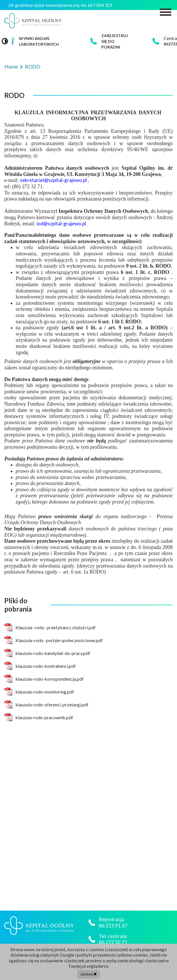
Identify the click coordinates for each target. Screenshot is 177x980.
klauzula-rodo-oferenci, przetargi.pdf (46, 704)
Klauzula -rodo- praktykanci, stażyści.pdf (50, 627)
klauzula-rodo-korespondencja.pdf (44, 679)
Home (12, 67)
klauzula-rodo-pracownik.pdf (39, 717)
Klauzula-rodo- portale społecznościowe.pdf (54, 640)
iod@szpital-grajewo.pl (61, 224)
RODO (33, 67)
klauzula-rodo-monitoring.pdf (39, 692)
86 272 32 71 (113, 942)
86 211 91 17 (113, 926)
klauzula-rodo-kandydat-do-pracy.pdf (47, 653)
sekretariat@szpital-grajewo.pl (54, 180)
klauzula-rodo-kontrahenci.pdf (40, 666)
